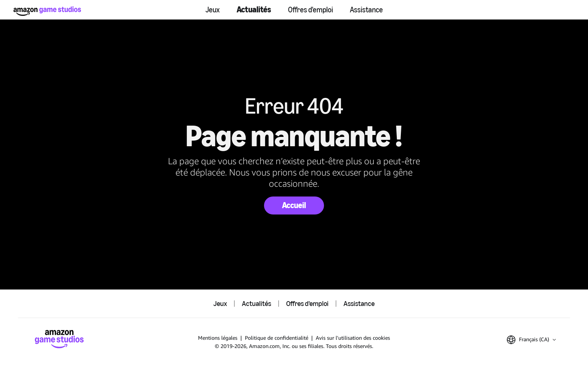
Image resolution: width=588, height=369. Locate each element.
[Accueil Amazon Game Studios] (47, 11)
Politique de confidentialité (277, 338)
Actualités (254, 10)
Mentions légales (218, 338)
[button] (531, 340)
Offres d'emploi (310, 10)
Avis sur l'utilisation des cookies (353, 338)
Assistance (366, 10)
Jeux (213, 10)
